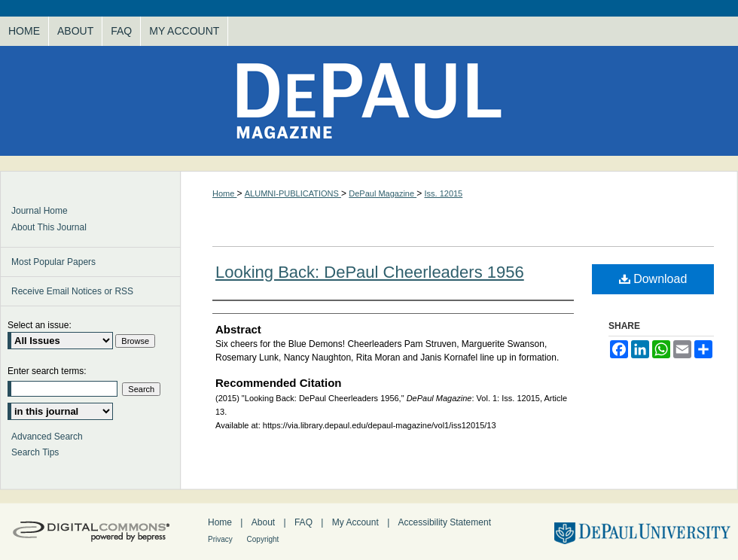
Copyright (263, 539)
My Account (357, 522)
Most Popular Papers (53, 262)
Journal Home (40, 211)
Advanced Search (47, 437)
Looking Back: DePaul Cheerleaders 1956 (370, 272)
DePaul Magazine (369, 101)
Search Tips (35, 452)
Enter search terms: (47, 371)
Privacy (221, 539)
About (265, 522)
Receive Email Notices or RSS (72, 291)
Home (224, 193)
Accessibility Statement (445, 522)
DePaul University (640, 532)
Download (653, 279)
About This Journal (49, 227)
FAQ (305, 522)
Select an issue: (40, 325)
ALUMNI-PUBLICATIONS (293, 193)
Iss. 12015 (443, 193)
